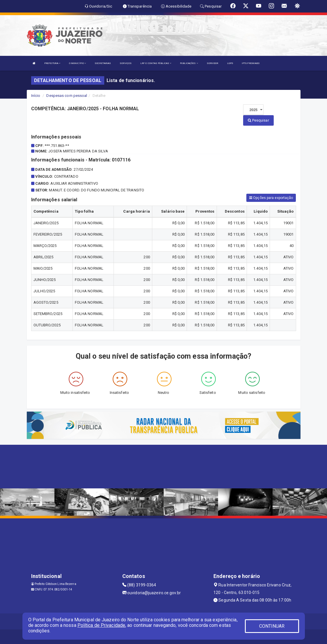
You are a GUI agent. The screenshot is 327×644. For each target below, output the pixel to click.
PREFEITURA (52, 63)
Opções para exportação (271, 198)
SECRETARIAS (103, 63)
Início (36, 96)
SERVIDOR (213, 63)
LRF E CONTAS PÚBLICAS (156, 63)
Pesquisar (258, 120)
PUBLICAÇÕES (189, 63)
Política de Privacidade (101, 625)
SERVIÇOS (126, 63)
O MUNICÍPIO (77, 63)
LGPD (230, 63)
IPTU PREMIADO (251, 63)
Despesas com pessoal (67, 96)
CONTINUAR (272, 626)
